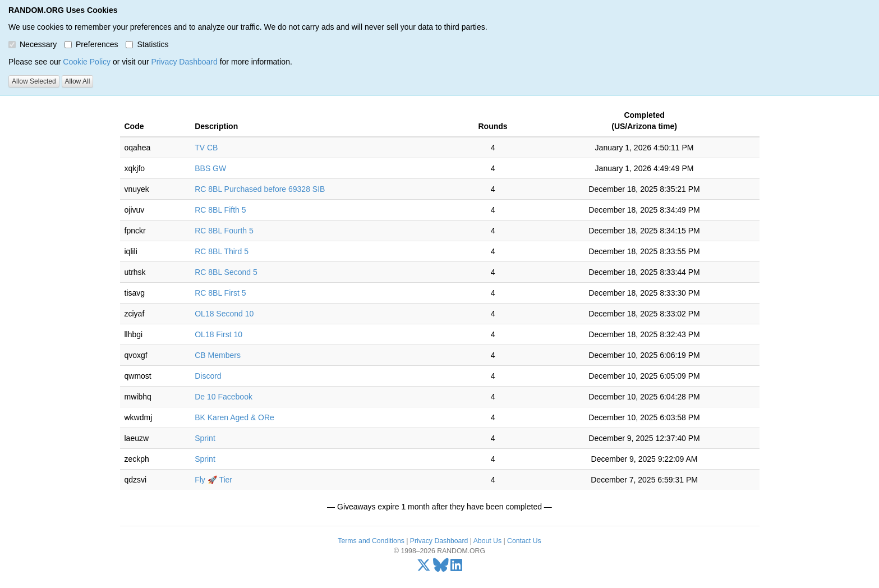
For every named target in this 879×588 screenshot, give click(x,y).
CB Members (218, 355)
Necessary (33, 44)
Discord (208, 376)
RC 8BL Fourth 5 (224, 231)
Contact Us (524, 541)
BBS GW (210, 168)
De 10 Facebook (224, 397)
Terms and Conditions (371, 541)
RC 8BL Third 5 (222, 251)
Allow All (78, 81)
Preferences (91, 44)
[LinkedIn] (456, 568)
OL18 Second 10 (224, 314)
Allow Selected (34, 81)
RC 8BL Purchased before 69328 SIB (260, 189)
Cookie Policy (87, 62)
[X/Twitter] (424, 568)
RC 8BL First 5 (220, 293)
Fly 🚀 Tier (213, 480)
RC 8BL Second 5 (226, 272)
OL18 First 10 (218, 334)
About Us (487, 541)
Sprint (205, 438)
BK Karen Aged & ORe (234, 417)
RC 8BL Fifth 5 (220, 210)
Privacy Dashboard (184, 62)
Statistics (147, 44)
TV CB (206, 148)
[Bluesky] (441, 568)
